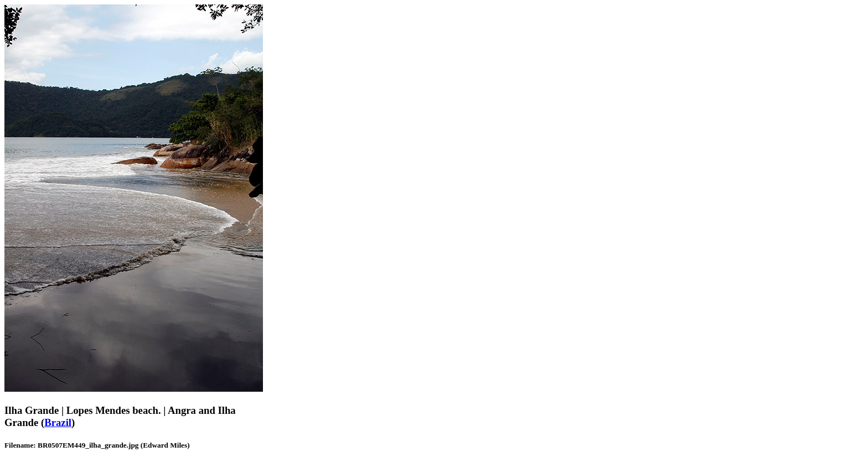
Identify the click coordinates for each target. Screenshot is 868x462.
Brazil (58, 422)
